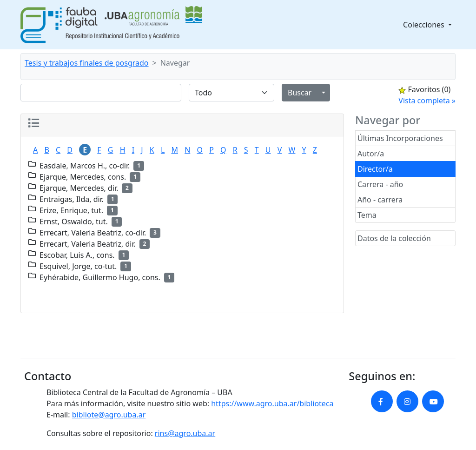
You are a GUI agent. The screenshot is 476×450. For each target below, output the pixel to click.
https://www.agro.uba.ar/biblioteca (272, 403)
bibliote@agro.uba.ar (109, 415)
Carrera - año (380, 184)
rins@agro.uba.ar (185, 433)
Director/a (375, 169)
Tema (367, 215)
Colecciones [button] (425, 25)
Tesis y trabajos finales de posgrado (87, 63)
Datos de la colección (394, 238)
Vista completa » (427, 101)
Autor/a (371, 154)
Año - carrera (380, 200)
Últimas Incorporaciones (400, 138)
